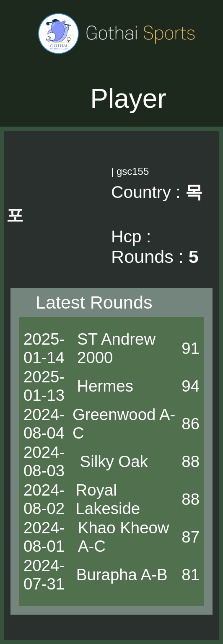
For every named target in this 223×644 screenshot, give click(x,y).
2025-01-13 (44, 386)
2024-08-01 (44, 537)
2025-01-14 (44, 348)
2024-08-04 (44, 424)
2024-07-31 (44, 575)
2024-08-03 (44, 461)
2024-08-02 (44, 499)
